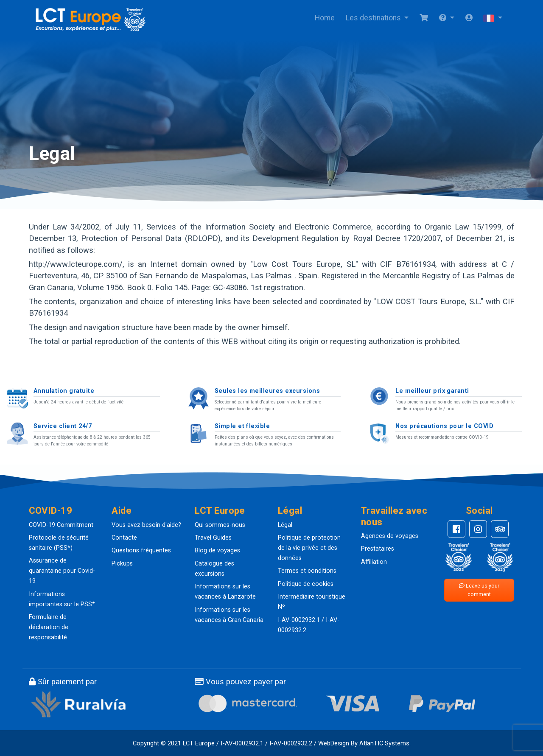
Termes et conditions (307, 571)
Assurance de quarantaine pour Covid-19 (62, 571)
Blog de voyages (217, 550)
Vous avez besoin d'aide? (146, 525)
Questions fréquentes (141, 550)
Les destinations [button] (374, 18)
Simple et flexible (242, 426)
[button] (447, 18)
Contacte (124, 538)
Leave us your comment (479, 590)
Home (325, 18)
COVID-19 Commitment (61, 525)
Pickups (122, 564)
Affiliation (374, 562)
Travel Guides (213, 538)
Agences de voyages (390, 536)
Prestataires (378, 549)
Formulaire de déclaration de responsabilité (49, 627)
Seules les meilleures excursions (267, 391)
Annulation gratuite (64, 391)
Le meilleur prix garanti (432, 391)
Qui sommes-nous (220, 525)
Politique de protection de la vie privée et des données (309, 548)
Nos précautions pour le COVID (444, 426)
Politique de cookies (306, 584)
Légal (285, 525)
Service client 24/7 (63, 426)
